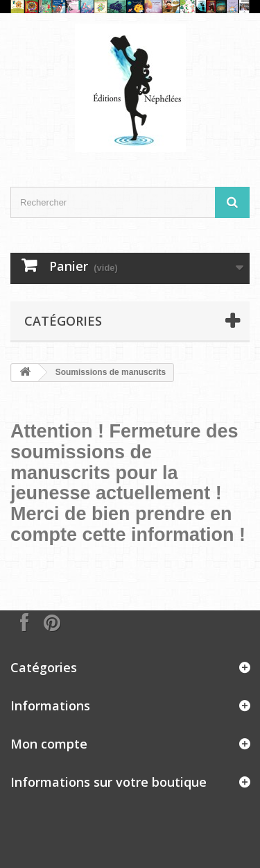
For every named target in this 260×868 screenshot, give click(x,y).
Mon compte (49, 744)
